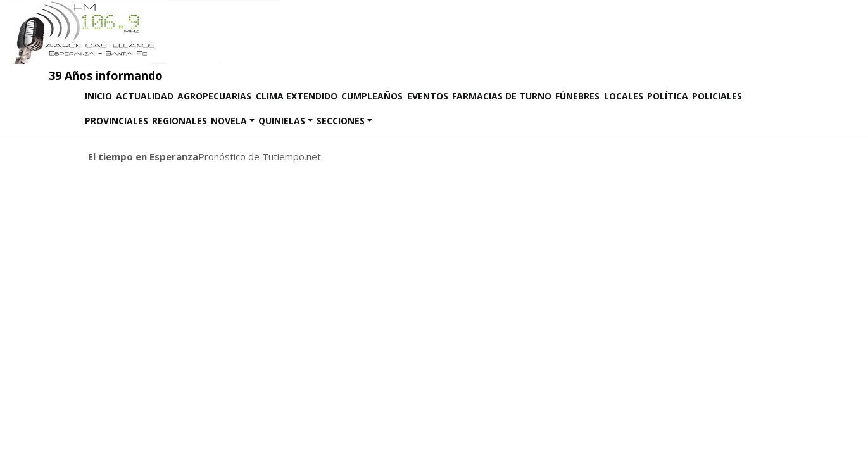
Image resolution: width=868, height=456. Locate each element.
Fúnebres (577, 96)
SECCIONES (341, 121)
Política (668, 96)
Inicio (99, 95)
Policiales (717, 96)
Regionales (179, 121)
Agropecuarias (214, 96)
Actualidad (145, 96)
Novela (229, 121)
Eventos (428, 96)
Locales (624, 96)
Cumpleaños (372, 96)
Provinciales (116, 121)
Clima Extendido (297, 96)
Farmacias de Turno (502, 96)
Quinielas (282, 121)
